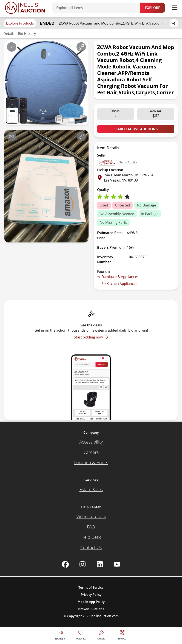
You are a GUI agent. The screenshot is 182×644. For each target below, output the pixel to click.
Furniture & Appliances (118, 277)
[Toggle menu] (175, 8)
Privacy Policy (91, 594)
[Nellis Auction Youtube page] (117, 564)
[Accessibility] (91, 442)
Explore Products (20, 23)
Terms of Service (91, 587)
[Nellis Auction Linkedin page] (100, 564)
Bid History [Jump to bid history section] (27, 34)
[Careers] (91, 452)
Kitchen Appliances (120, 284)
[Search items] (98, 8)
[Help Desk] (91, 537)
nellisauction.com (105, 616)
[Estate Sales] (91, 490)
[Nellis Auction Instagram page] (83, 564)
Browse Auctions (91, 609)
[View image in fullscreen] (81, 47)
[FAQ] (91, 527)
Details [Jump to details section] (9, 34)
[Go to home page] (25, 8)
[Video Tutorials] (91, 517)
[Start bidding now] (91, 337)
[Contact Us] (91, 548)
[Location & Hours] (91, 463)
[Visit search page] (122, 634)
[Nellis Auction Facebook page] (65, 564)
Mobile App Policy (91, 602)
